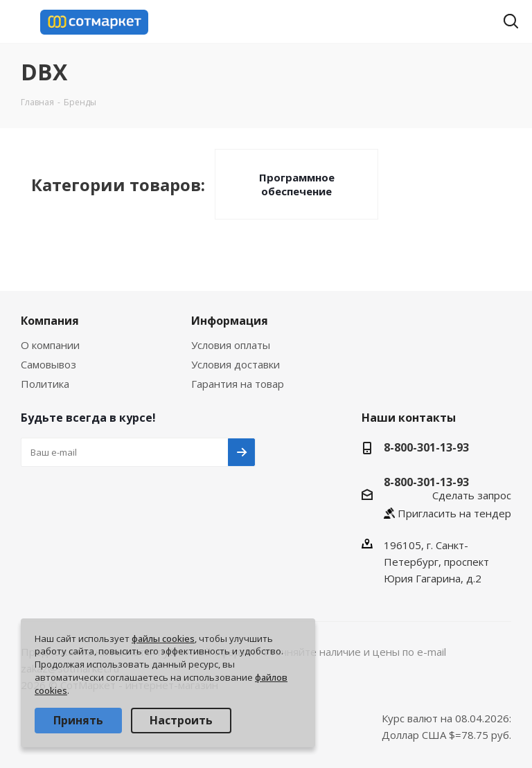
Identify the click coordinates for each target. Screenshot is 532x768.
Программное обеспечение (297, 184)
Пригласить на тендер (454, 513)
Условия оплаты (231, 345)
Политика (45, 384)
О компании (50, 345)
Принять (78, 720)
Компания (50, 321)
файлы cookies (163, 638)
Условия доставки (236, 364)
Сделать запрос (472, 495)
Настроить (181, 720)
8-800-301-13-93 (426, 447)
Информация (230, 321)
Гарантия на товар (238, 384)
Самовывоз (48, 364)
